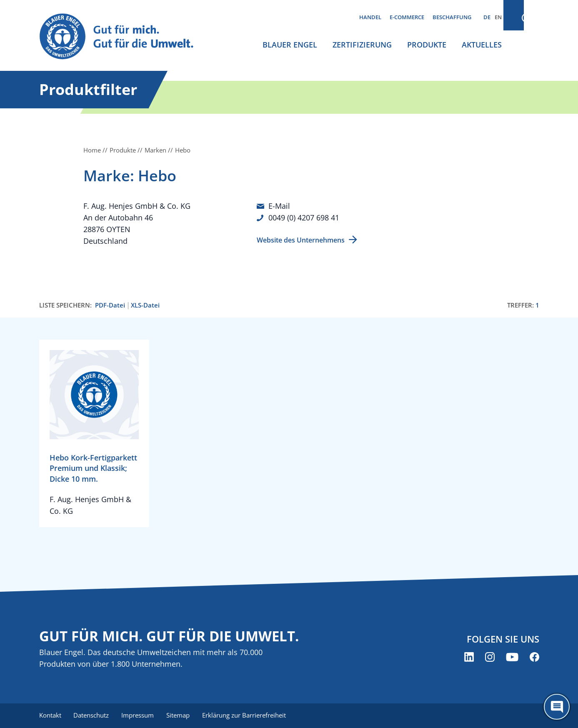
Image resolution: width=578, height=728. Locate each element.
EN (498, 17)
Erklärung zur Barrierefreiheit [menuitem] (248, 715)
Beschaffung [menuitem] (452, 17)
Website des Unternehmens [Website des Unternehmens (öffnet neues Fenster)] (301, 240)
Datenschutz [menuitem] (92, 715)
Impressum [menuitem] (140, 715)
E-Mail (279, 206)
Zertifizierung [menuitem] (362, 45)
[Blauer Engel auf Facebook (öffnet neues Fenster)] (534, 657)
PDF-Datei (110, 305)
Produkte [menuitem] (427, 45)
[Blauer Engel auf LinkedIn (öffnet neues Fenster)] (469, 657)
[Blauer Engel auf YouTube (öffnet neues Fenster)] (512, 657)
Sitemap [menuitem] (181, 715)
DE (487, 17)
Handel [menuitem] (370, 17)
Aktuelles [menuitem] (482, 45)
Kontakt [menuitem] (50, 715)
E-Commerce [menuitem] (407, 17)
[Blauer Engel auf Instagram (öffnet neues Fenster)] (490, 657)
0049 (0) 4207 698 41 (304, 218)
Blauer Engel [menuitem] (290, 45)
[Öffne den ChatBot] (557, 707)
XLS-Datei (145, 305)
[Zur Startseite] (124, 37)
